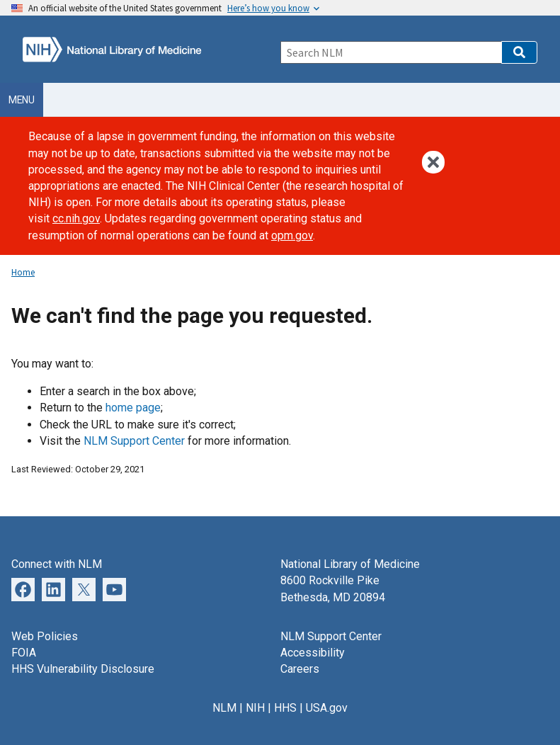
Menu (22, 100)
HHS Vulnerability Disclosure (83, 669)
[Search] (391, 52)
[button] (519, 52)
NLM (224, 708)
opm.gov (292, 235)
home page (133, 408)
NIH (255, 708)
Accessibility (313, 653)
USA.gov (327, 708)
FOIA (24, 653)
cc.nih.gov (76, 218)
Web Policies (45, 636)
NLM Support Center (134, 441)
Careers (300, 669)
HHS (285, 708)
